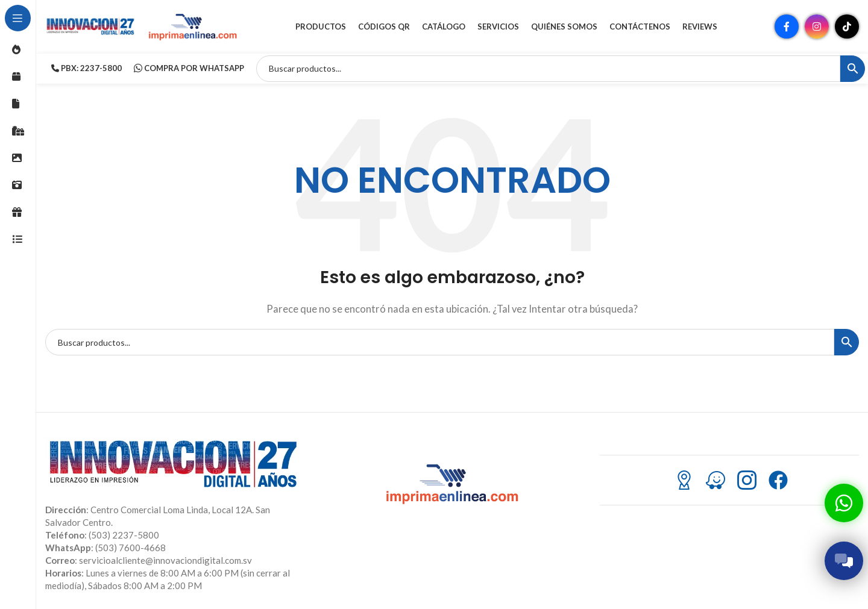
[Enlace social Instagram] (817, 27)
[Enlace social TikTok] (847, 27)
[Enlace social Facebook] (787, 27)
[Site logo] (90, 26)
